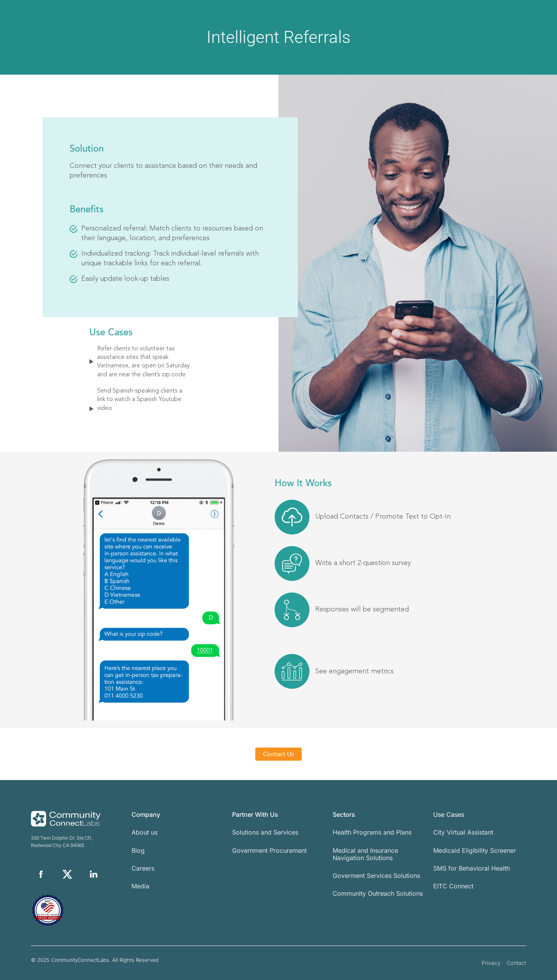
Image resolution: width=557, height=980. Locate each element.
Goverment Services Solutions (376, 876)
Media (140, 886)
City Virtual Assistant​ (463, 832)
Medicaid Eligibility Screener (475, 850)
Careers (143, 868)
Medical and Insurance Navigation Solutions (365, 854)
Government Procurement (269, 850)
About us (144, 832)
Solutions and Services (265, 832)
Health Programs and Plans (372, 832)
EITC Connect (453, 886)
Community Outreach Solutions (378, 893)
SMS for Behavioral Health (472, 868)
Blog (138, 850)
